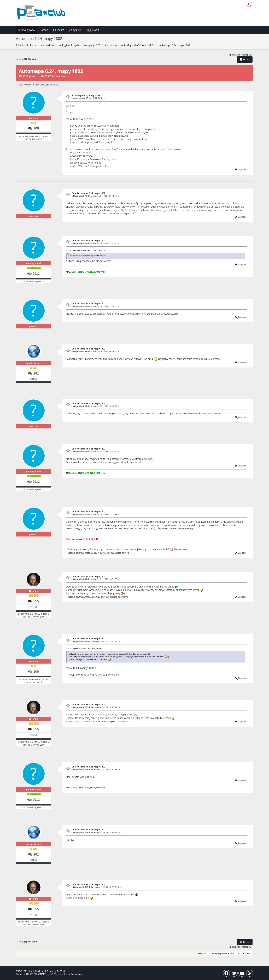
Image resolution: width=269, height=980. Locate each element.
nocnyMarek (35, 263)
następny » (247, 55)
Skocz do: (202, 953)
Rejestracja (93, 30)
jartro (35, 591)
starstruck (35, 363)
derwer (35, 118)
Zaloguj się (75, 30)
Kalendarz (59, 30)
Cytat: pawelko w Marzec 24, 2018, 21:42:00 (86, 251)
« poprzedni (235, 55)
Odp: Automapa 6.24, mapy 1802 (88, 193)
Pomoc (44, 30)
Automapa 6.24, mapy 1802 (86, 95)
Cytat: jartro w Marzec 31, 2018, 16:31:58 (85, 649)
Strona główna (27, 30)
